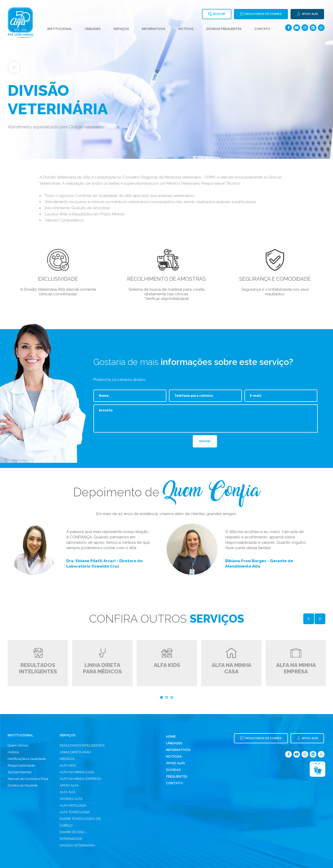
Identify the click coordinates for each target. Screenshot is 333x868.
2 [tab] (167, 697)
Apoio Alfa (176, 763)
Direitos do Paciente (23, 785)
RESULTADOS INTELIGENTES (82, 745)
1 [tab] (162, 697)
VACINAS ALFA (71, 799)
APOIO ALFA (69, 785)
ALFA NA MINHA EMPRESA (80, 779)
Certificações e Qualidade (27, 759)
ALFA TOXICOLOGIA (75, 812)
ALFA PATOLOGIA (73, 805)
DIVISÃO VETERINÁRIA (77, 845)
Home (171, 736)
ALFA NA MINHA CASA (77, 772)
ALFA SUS (67, 792)
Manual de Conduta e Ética (28, 779)
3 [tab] (172, 697)
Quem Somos (18, 745)
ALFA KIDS (68, 765)
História (13, 752)
